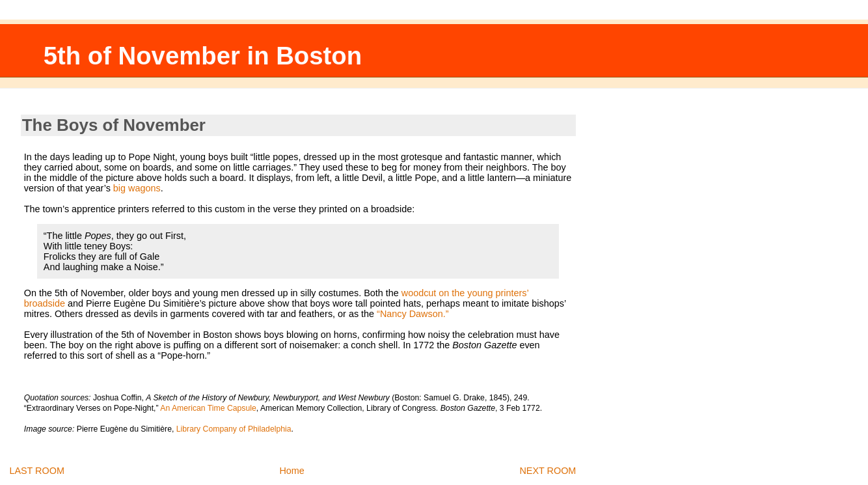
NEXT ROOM (548, 471)
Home (292, 471)
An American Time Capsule (208, 408)
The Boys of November (114, 125)
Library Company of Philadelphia (234, 429)
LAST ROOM (37, 471)
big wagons (137, 188)
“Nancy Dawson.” (413, 314)
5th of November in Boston (203, 56)
